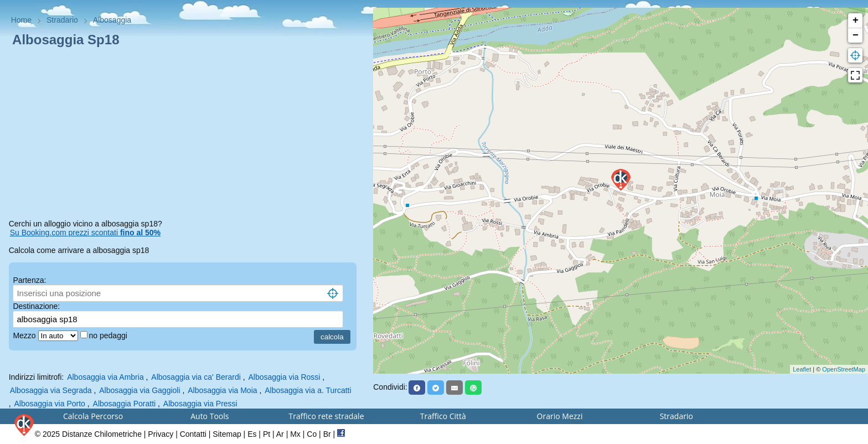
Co (312, 434)
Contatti (193, 434)
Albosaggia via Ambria (105, 377)
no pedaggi (109, 335)
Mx (295, 434)
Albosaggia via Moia (222, 390)
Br (327, 434)
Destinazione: (36, 306)
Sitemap (227, 434)
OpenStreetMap (844, 369)
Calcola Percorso (93, 416)
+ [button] (856, 20)
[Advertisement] (187, 135)
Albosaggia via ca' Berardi (196, 377)
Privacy (161, 434)
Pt (267, 434)
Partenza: (29, 280)
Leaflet (802, 369)
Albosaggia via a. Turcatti (308, 390)
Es (252, 434)
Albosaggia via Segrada (51, 390)
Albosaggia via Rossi (284, 377)
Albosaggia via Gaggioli (139, 390)
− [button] (856, 35)
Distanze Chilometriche (102, 434)
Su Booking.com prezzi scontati (85, 233)
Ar (280, 434)
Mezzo (25, 335)
